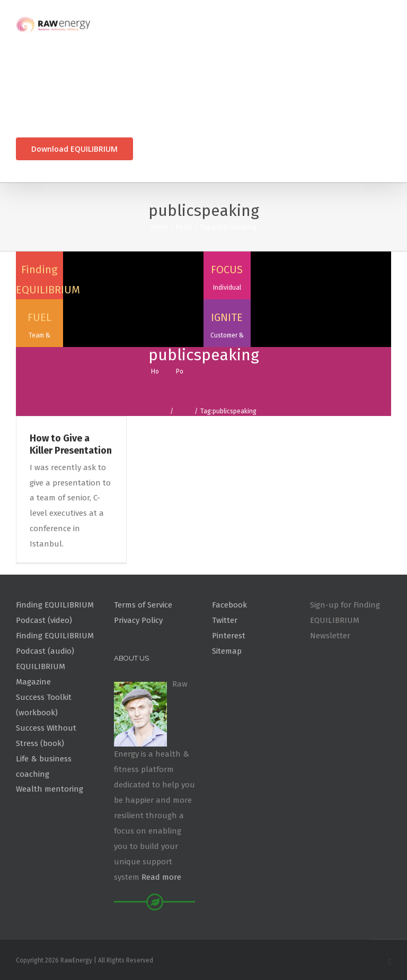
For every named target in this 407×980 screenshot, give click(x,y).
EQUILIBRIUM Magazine (41, 674)
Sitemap (227, 651)
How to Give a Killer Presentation (71, 444)
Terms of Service (143, 605)
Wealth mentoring (50, 789)
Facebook (229, 605)
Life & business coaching (44, 766)
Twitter (225, 620)
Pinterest (229, 636)
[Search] (151, 149)
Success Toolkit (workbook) (44, 705)
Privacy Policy (138, 620)
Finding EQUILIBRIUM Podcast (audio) (55, 643)
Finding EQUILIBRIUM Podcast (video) (55, 613)
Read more (161, 877)
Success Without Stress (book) (46, 736)
